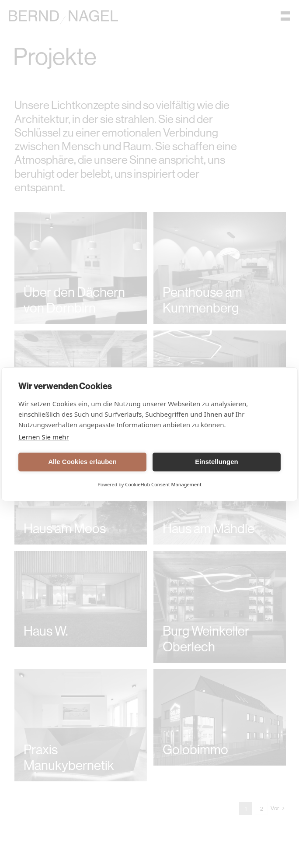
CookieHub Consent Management (163, 484)
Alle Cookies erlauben (82, 462)
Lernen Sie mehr (44, 437)
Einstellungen (216, 462)
